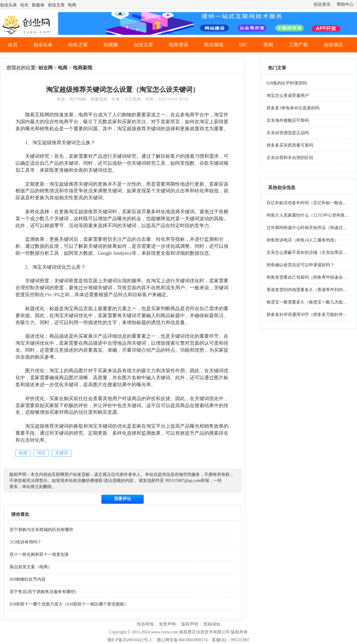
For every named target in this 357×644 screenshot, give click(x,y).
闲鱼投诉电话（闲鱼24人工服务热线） (303, 240)
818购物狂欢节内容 (28, 579)
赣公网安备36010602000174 (182, 640)
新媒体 (38, 5)
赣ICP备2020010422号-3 (129, 640)
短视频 (111, 45)
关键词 (61, 453)
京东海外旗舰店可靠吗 (288, 120)
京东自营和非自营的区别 (290, 158)
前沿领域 (214, 45)
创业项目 (333, 45)
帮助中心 (345, 4)
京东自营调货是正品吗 (288, 133)
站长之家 (78, 45)
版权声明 (190, 624)
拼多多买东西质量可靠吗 (290, 145)
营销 (268, 45)
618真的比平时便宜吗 (287, 83)
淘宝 (41, 453)
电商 (72, 5)
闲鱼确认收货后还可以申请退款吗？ (300, 265)
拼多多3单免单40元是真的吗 (293, 108)
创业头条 (8, 5)
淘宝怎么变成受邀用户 (288, 96)
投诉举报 (145, 624)
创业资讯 (322, 4)
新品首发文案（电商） (31, 567)
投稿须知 (212, 624)
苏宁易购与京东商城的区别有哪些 (41, 530)
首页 (13, 45)
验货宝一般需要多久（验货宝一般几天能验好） (311, 302)
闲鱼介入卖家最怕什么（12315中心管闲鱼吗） (310, 215)
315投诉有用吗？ (26, 542)
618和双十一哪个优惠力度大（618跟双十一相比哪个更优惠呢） (69, 604)
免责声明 (167, 624)
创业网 (45, 68)
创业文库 (56, 5)
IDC (243, 45)
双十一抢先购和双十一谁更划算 (39, 554)
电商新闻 (83, 68)
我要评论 (123, 499)
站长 (25, 5)
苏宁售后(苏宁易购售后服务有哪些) (43, 592)
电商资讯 (178, 45)
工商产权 (298, 45)
